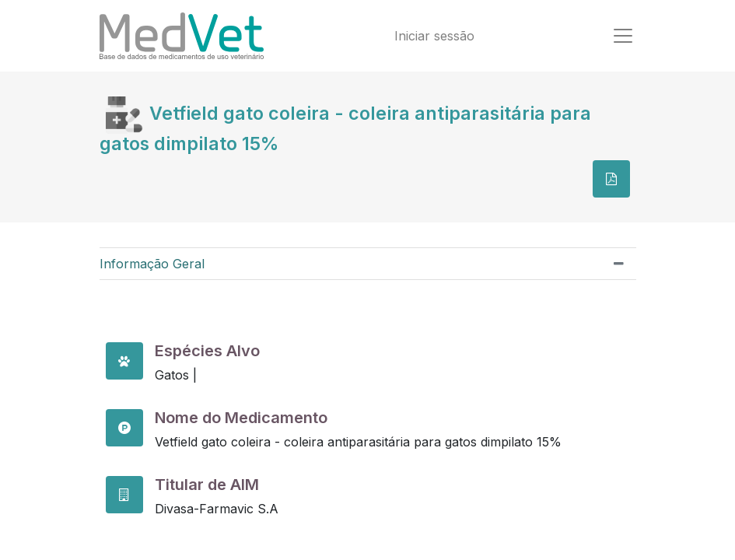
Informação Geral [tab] (152, 264)
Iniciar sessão (434, 36)
